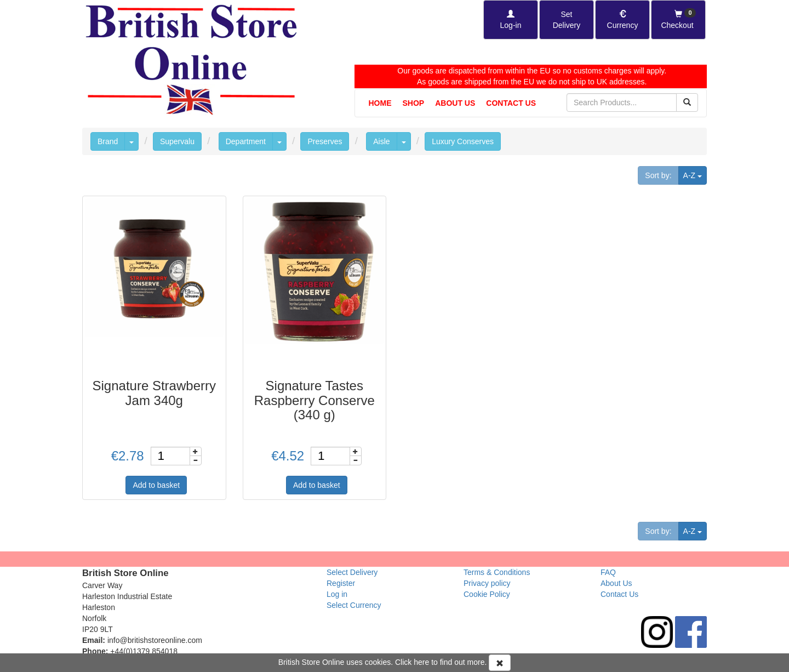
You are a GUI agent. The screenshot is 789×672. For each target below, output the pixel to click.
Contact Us (511, 103)
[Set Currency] (622, 20)
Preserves (325, 141)
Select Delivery (352, 572)
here (421, 662)
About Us (455, 103)
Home (380, 103)
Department (246, 141)
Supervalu (177, 141)
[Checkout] (678, 20)
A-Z (695, 175)
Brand (108, 141)
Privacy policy (487, 583)
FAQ (608, 572)
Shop (414, 103)
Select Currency (354, 605)
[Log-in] (511, 20)
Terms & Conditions (497, 572)
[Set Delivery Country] (567, 20)
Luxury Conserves (463, 141)
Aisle (381, 141)
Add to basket (156, 485)
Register (341, 583)
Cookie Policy (487, 594)
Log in (337, 594)
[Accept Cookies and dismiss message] (500, 663)
